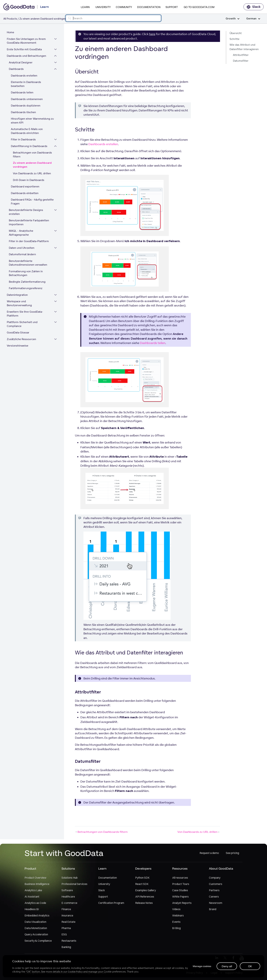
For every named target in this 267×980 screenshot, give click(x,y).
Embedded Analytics (37, 915)
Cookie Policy (75, 972)
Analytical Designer (21, 62)
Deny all (227, 966)
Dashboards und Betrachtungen (26, 56)
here (152, 34)
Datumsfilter (241, 61)
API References (145, 897)
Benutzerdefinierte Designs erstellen (26, 212)
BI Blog (176, 928)
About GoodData (221, 868)
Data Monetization (36, 928)
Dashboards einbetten (25, 193)
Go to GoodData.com (199, 7)
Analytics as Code (35, 903)
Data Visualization (35, 922)
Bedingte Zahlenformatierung (27, 282)
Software (67, 890)
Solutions (68, 868)
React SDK (142, 884)
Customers (216, 884)
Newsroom (216, 903)
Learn (85, 7)
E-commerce (69, 903)
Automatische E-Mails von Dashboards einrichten (27, 131)
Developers (143, 868)
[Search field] (113, 18)
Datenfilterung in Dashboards (29, 146)
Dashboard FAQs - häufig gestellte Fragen (32, 202)
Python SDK (142, 878)
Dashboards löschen (23, 112)
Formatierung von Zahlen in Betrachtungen (26, 273)
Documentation (149, 7)
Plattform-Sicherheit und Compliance (22, 324)
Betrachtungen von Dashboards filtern (32, 155)
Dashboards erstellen (24, 76)
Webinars (178, 915)
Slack (254, 7)
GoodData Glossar (18, 332)
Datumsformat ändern (22, 254)
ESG (64, 934)
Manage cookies (202, 966)
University (103, 7)
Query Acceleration (36, 934)
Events (176, 922)
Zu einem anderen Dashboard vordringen (32, 165)
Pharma (66, 928)
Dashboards (16, 69)
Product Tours (181, 884)
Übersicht (236, 33)
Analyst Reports (182, 903)
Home (10, 32)
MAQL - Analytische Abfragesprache (21, 233)
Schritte (234, 39)
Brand (213, 909)
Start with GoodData (64, 853)
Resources (180, 868)
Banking (66, 947)
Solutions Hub (70, 878)
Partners (214, 890)
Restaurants (69, 941)
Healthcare (68, 897)
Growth (233, 19)
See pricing (232, 853)
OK (250, 966)
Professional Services (74, 884)
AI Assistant (32, 897)
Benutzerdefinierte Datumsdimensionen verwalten (28, 263)
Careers (214, 897)
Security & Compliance (38, 941)
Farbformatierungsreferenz (26, 288)
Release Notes (144, 903)
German (253, 19)
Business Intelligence (37, 884)
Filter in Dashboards (23, 139)
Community (124, 7)
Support (172, 7)
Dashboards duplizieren (26, 106)
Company (215, 878)
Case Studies (180, 890)
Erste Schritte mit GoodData (24, 49)
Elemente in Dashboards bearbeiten (26, 84)
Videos (176, 909)
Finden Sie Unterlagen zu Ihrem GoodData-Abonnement (26, 41)
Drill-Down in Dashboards (29, 180)
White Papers (180, 897)
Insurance (67, 915)
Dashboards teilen (22, 92)
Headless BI (32, 909)
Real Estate (68, 922)
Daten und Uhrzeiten (22, 248)
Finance (66, 909)
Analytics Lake (33, 890)
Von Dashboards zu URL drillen (32, 173)
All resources (180, 878)
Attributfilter (241, 55)
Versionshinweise (18, 346)
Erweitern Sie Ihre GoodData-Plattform (25, 314)
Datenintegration (17, 295)
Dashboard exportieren (25, 186)
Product (30, 868)
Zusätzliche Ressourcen (21, 339)
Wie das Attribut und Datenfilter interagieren (244, 47)
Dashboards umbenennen (27, 99)
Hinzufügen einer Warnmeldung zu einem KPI (32, 121)
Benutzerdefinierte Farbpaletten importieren (29, 222)
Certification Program (111, 903)
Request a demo (209, 853)
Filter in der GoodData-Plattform (29, 241)
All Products (10, 19)
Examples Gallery (146, 890)
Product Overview (35, 878)
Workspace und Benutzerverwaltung (19, 303)
